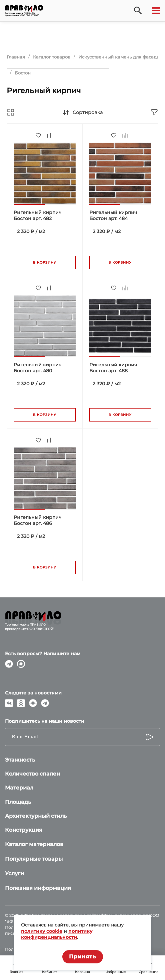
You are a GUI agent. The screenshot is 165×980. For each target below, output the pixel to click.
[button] (29, 204)
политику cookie (42, 931)
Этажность (20, 760)
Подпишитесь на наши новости (45, 721)
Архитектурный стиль (36, 816)
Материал (19, 788)
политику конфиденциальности (57, 934)
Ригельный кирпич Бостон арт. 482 (38, 215)
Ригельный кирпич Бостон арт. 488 (113, 368)
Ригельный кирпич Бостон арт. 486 (38, 520)
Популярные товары (34, 859)
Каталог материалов (34, 844)
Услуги (14, 873)
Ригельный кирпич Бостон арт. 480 (38, 368)
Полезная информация (38, 888)
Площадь (18, 802)
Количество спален (32, 774)
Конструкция (24, 830)
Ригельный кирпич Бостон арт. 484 (113, 215)
